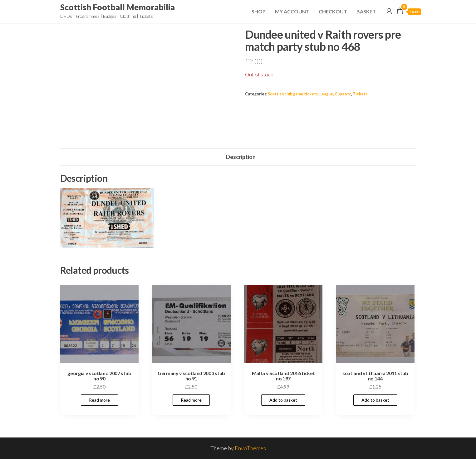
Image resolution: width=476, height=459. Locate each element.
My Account (292, 11)
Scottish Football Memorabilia (118, 7)
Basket (366, 11)
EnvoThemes (250, 448)
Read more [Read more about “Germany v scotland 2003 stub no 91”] (191, 400)
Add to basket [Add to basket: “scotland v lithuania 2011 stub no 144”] (375, 400)
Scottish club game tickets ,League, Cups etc (309, 94)
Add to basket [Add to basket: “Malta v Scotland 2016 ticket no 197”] (283, 400)
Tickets (360, 94)
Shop (259, 11)
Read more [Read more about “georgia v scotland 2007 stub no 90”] (99, 400)
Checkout (333, 11)
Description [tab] (241, 157)
